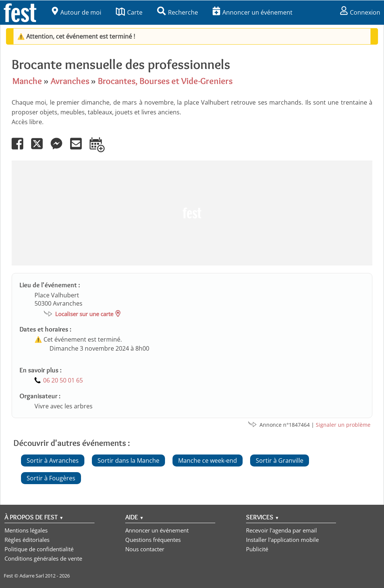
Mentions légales (26, 530)
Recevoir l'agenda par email (281, 530)
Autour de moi (76, 12)
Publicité (257, 549)
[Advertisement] (192, 213)
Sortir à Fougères (51, 478)
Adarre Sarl (32, 576)
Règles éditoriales (27, 540)
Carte (129, 12)
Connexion (360, 12)
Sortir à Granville (280, 460)
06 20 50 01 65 (63, 380)
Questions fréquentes (153, 540)
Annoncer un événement (253, 12)
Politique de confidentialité (39, 549)
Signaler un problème (343, 425)
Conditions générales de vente (43, 558)
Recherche (178, 12)
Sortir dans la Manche (128, 460)
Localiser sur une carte (84, 314)
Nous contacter (145, 549)
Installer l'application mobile (282, 540)
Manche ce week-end (208, 460)
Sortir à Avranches (53, 460)
